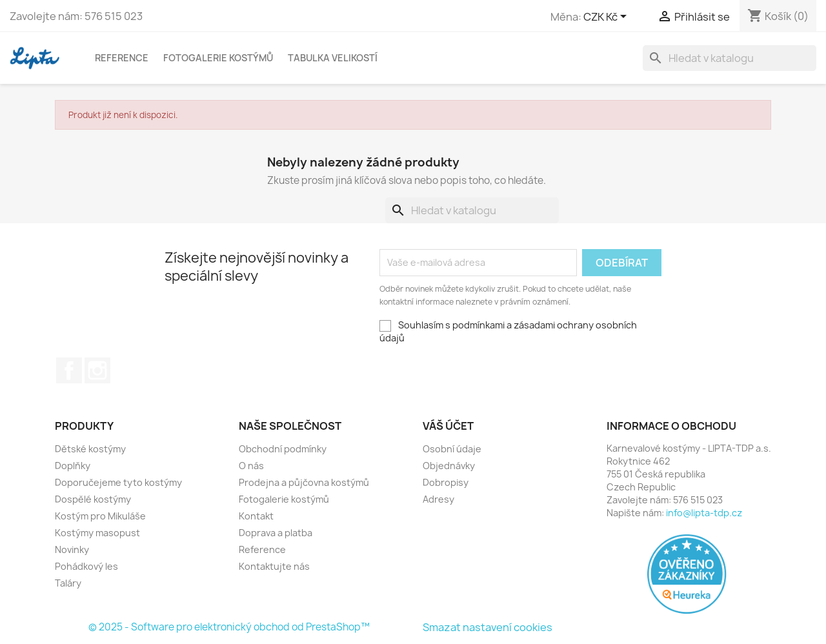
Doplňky (73, 466)
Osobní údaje (452, 449)
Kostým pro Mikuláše (100, 516)
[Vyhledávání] (730, 58)
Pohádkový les (86, 566)
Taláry (68, 583)
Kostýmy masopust (97, 533)
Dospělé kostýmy (93, 499)
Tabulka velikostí (333, 58)
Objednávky (449, 466)
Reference (122, 58)
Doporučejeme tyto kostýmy (118, 482)
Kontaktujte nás (274, 566)
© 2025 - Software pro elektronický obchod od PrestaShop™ (229, 627)
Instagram (97, 370)
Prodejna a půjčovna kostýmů (304, 482)
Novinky (72, 549)
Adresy (438, 499)
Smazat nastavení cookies (488, 627)
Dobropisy (446, 482)
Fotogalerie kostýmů (218, 58)
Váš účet (448, 426)
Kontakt (256, 516)
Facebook (69, 370)
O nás (251, 466)
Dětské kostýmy (90, 449)
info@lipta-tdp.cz (704, 513)
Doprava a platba (276, 533)
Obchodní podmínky (283, 449)
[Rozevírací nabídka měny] (607, 17)
